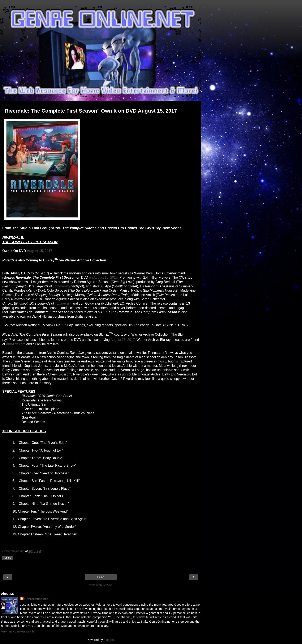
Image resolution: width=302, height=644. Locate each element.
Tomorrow (60, 286)
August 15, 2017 (40, 251)
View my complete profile (18, 631)
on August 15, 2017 (103, 277)
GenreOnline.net (36, 599)
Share (8, 558)
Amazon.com (16, 344)
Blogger (109, 640)
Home (101, 577)
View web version (101, 585)
